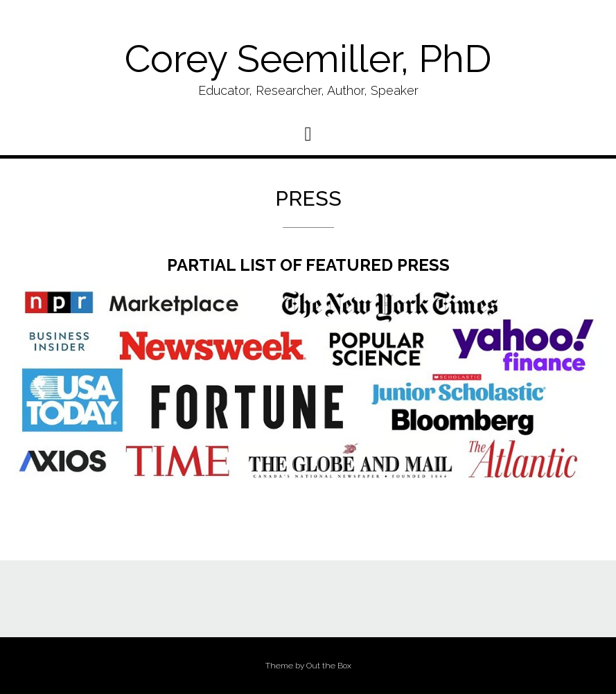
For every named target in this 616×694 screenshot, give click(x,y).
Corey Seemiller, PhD (308, 59)
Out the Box (329, 666)
